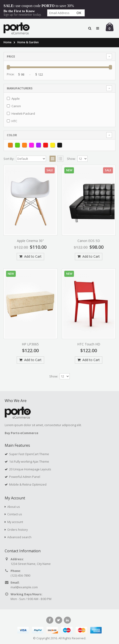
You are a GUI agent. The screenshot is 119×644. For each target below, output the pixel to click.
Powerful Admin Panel (25, 477)
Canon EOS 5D (89, 241)
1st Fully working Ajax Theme (29, 462)
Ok (79, 13)
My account (15, 522)
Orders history (17, 530)
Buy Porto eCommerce (21, 433)
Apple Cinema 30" (30, 241)
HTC (14, 121)
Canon (16, 106)
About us (14, 507)
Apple (16, 99)
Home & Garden (28, 42)
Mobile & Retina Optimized (28, 485)
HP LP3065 (30, 344)
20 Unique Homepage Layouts (30, 469)
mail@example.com (24, 587)
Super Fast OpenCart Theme (29, 454)
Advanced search (19, 537)
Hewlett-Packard (23, 113)
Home (8, 42)
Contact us (15, 514)
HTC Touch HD (89, 344)
